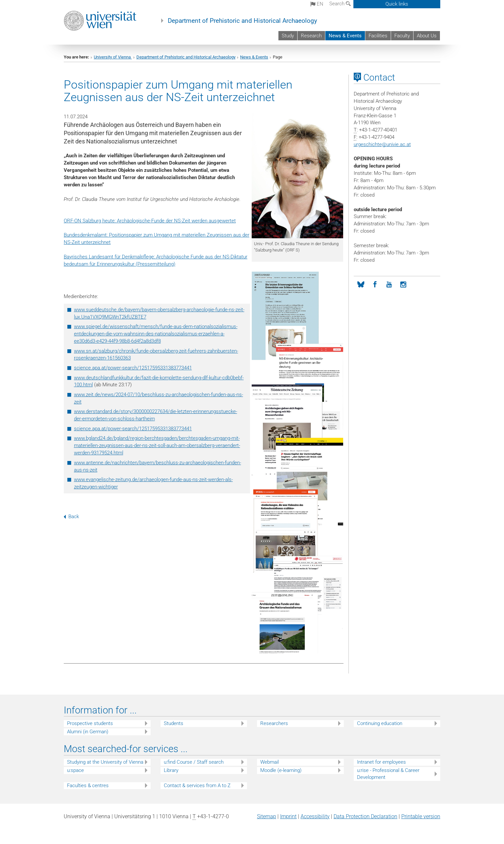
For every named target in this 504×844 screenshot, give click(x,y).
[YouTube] (389, 285)
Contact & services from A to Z (197, 786)
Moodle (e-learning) (281, 770)
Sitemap (267, 816)
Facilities (378, 36)
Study (288, 36)
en (317, 4)
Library (171, 770)
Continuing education (380, 723)
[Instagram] (403, 285)
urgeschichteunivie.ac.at (382, 144)
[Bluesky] (361, 285)
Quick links (397, 4)
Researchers (274, 723)
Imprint (288, 816)
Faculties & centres (88, 786)
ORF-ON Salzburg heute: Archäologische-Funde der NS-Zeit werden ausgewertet (150, 221)
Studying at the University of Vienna (105, 762)
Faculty (402, 36)
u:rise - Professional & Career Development (388, 774)
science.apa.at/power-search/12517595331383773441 (133, 368)
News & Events (345, 36)
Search (340, 4)
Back (71, 517)
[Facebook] (375, 285)
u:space (75, 770)
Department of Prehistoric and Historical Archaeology (242, 21)
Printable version (421, 816)
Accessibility (315, 816)
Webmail (270, 762)
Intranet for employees (381, 762)
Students (174, 723)
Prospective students (90, 723)
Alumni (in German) (88, 732)
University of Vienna (113, 57)
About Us (427, 36)
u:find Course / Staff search (194, 762)
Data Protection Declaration (365, 816)
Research (311, 36)
